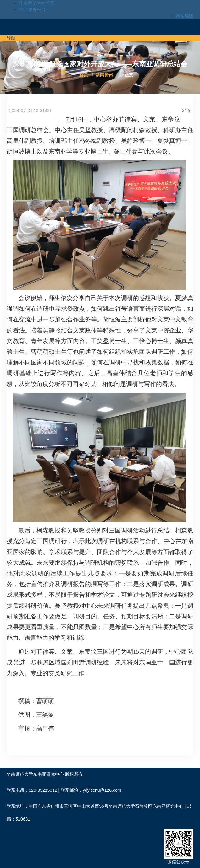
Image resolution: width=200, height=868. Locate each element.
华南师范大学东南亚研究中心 (100, 27)
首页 (84, 75)
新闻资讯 (104, 75)
